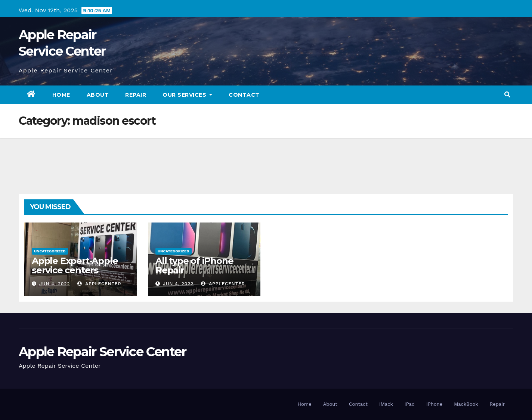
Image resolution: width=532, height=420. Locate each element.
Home (61, 95)
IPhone (434, 404)
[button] (507, 95)
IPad (410, 404)
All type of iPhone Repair (194, 265)
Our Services (187, 95)
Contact (244, 95)
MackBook (466, 404)
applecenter (99, 284)
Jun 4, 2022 (55, 284)
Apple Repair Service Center (102, 352)
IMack (386, 404)
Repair (136, 95)
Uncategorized (50, 251)
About (98, 95)
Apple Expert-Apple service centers (75, 265)
